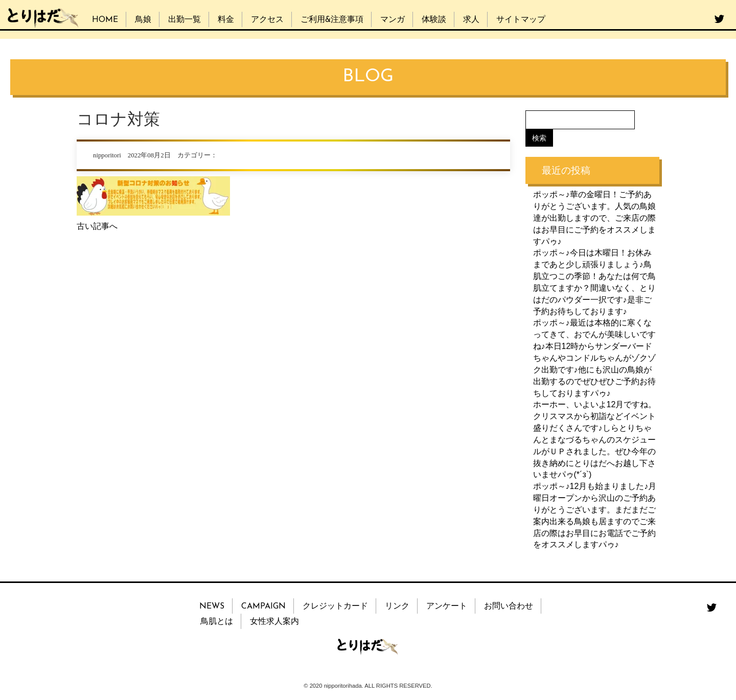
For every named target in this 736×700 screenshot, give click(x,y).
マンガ (393, 20)
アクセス (267, 20)
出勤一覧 (185, 20)
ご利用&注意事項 (332, 20)
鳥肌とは (217, 622)
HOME (105, 20)
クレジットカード (335, 606)
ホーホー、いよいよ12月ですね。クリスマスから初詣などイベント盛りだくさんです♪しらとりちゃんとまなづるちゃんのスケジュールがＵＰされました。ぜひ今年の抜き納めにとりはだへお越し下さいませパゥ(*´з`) (595, 439)
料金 (226, 20)
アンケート (447, 606)
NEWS (212, 606)
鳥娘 (143, 20)
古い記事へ (97, 226)
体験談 (434, 20)
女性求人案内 (274, 622)
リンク (397, 606)
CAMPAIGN (263, 606)
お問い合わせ (509, 606)
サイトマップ (521, 20)
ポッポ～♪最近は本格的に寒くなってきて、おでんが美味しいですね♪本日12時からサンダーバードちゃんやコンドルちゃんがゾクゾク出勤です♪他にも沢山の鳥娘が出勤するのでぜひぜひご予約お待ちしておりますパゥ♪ (594, 358)
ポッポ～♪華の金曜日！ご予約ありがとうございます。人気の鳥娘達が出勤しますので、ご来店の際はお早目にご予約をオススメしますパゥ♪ (594, 218)
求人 (471, 20)
